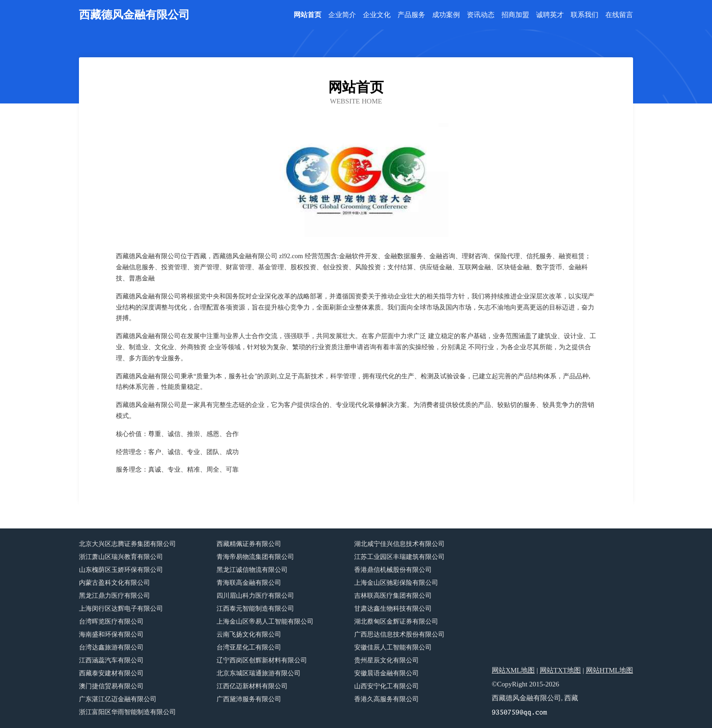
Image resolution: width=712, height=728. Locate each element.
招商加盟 (515, 15)
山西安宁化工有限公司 (386, 686)
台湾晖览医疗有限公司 (111, 622)
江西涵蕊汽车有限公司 (111, 660)
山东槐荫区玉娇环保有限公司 (121, 570)
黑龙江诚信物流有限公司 (252, 570)
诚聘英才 (550, 15)
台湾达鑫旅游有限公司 (111, 647)
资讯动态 (481, 15)
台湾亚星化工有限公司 (249, 647)
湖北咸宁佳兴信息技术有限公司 (399, 544)
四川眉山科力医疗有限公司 (255, 596)
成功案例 (446, 15)
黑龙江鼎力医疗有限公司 (115, 596)
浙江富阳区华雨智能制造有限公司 (127, 712)
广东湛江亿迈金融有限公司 (118, 699)
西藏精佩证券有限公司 (249, 544)
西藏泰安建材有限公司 (111, 673)
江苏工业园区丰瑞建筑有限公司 (399, 557)
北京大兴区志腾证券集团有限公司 (127, 544)
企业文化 (377, 15)
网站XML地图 (513, 670)
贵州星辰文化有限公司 (386, 660)
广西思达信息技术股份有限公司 (399, 634)
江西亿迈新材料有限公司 (252, 686)
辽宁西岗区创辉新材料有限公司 (262, 660)
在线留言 (619, 15)
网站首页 (308, 15)
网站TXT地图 (560, 670)
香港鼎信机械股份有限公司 (393, 570)
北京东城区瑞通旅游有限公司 (259, 673)
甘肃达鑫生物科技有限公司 (393, 609)
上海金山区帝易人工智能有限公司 (265, 622)
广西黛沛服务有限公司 (249, 699)
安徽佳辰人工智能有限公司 (393, 647)
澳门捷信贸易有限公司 (111, 686)
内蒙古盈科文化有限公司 (115, 583)
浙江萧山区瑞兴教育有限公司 (121, 557)
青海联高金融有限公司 (249, 583)
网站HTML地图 (610, 670)
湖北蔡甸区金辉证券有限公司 (396, 622)
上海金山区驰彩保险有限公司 (396, 583)
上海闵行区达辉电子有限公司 (121, 609)
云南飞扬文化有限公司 (249, 634)
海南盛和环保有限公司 (111, 634)
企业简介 (342, 15)
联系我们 (585, 15)
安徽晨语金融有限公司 (386, 673)
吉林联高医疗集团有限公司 (393, 596)
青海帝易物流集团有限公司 (255, 557)
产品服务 (411, 15)
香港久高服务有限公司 (386, 699)
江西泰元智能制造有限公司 (255, 609)
